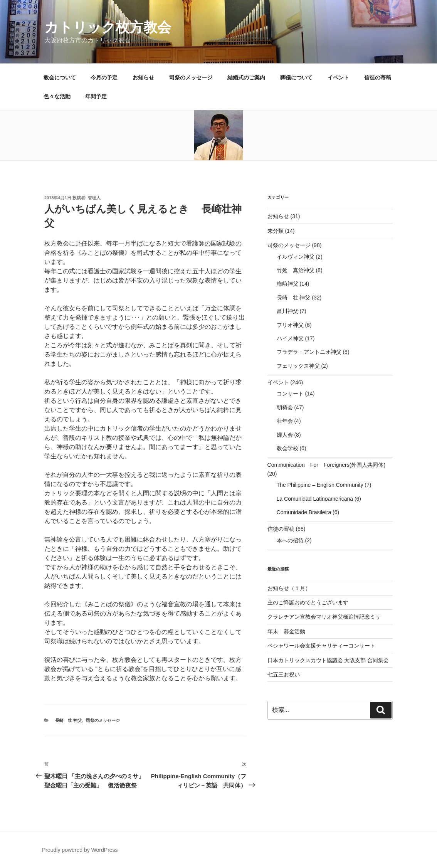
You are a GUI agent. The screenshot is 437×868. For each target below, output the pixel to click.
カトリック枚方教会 (108, 27)
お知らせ (143, 77)
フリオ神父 (290, 325)
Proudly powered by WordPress (80, 850)
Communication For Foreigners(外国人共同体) (327, 465)
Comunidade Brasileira (304, 512)
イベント (338, 77)
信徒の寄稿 (378, 77)
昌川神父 (287, 311)
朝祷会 (285, 407)
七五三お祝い (284, 675)
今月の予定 (104, 77)
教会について (60, 77)
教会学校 (287, 448)
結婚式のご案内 (246, 77)
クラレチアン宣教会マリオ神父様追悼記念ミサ (324, 617)
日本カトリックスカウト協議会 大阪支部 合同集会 (328, 660)
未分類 (276, 231)
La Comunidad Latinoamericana (315, 499)
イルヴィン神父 (296, 257)
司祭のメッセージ (191, 77)
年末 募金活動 (286, 631)
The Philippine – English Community (320, 485)
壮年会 (285, 421)
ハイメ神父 (290, 338)
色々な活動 (57, 96)
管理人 (94, 198)
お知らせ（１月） (289, 588)
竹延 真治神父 (296, 270)
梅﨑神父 (287, 284)
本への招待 (290, 540)
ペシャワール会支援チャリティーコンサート (321, 646)
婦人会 (285, 435)
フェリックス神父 (298, 366)
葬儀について (296, 77)
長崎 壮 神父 (68, 720)
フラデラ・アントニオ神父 (309, 352)
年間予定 (96, 96)
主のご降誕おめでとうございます (308, 602)
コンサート (290, 394)
